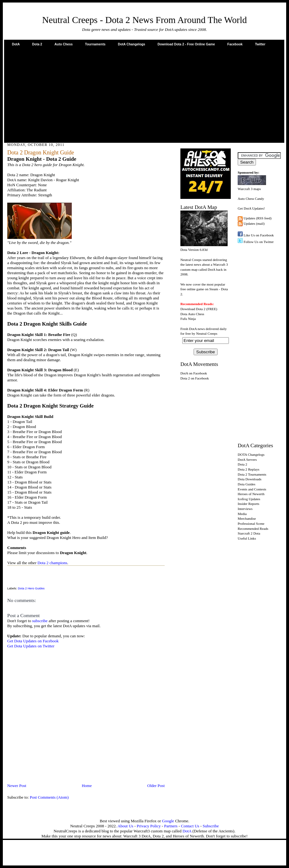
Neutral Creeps (207, 333)
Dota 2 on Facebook (195, 378)
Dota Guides (246, 484)
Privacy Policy (149, 826)
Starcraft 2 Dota (249, 533)
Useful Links (247, 538)
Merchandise (247, 518)
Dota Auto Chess (192, 314)
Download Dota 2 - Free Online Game (186, 44)
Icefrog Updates (249, 499)
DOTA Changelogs (251, 454)
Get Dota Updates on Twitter (31, 646)
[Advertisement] (144, 94)
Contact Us (190, 826)
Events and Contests (252, 489)
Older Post (156, 786)
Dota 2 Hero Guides (31, 588)
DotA (16, 44)
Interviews (245, 509)
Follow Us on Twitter (259, 242)
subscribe (40, 621)
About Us (125, 826)
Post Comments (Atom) (49, 797)
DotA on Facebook (194, 373)
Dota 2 (37, 44)
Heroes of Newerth (251, 494)
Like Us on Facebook (259, 235)
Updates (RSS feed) (258, 218)
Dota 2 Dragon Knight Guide (41, 153)
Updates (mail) (254, 223)
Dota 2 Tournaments (252, 474)
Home (87, 786)
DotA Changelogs (131, 44)
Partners (171, 826)
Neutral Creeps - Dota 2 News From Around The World (145, 20)
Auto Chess (64, 44)
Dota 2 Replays (249, 469)
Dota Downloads (249, 479)
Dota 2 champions (52, 563)
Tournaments (95, 44)
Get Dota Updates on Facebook (33, 641)
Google (168, 821)
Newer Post (17, 786)
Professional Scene (251, 524)
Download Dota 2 (193, 309)
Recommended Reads (253, 529)
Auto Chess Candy (251, 199)
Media (242, 514)
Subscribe (211, 826)
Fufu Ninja (188, 319)
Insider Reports (249, 504)
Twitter (260, 44)
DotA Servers (247, 460)
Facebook (235, 44)
